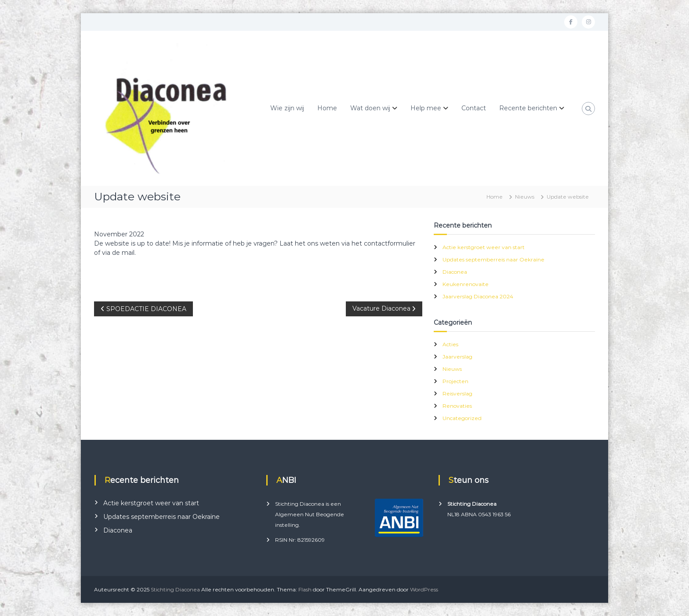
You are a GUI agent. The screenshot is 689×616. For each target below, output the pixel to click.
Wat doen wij (370, 108)
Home (327, 108)
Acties (450, 344)
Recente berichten (528, 108)
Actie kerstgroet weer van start (484, 247)
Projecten (455, 381)
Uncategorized (462, 418)
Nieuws (525, 197)
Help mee (426, 108)
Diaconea (455, 272)
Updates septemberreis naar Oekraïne (493, 259)
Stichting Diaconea (175, 589)
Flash (305, 589)
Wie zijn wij (287, 108)
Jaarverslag (457, 357)
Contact (474, 108)
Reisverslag (457, 393)
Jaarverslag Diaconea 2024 (478, 296)
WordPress (424, 589)
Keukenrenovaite (466, 284)
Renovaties (457, 406)
